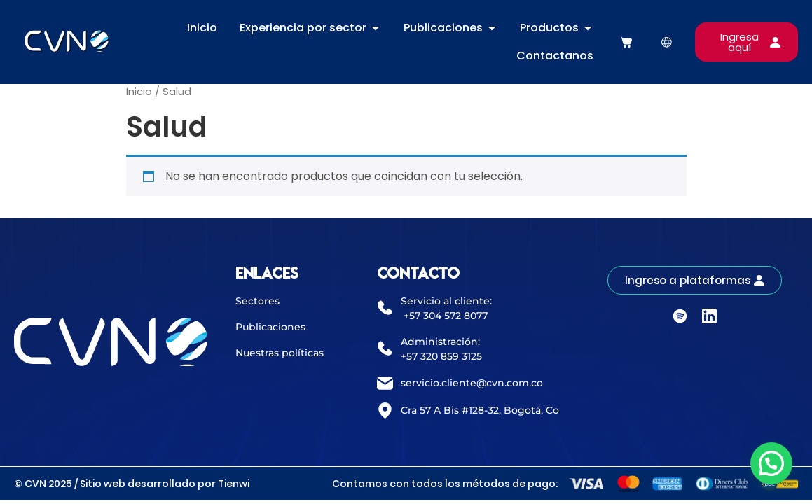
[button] (771, 463)
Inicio (139, 92)
